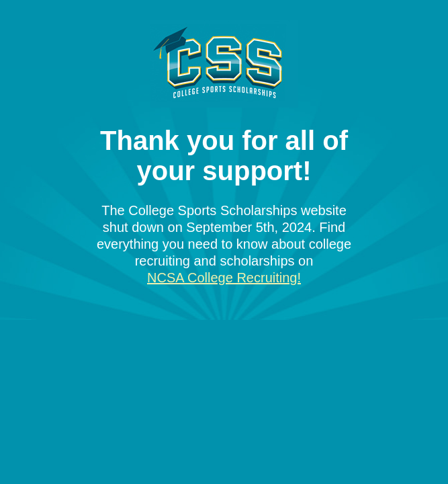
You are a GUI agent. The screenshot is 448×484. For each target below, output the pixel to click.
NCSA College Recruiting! (224, 278)
